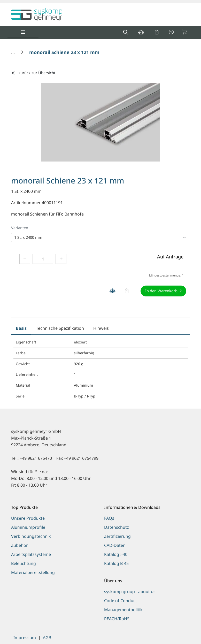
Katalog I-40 (116, 554)
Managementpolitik (123, 610)
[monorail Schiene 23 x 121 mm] (64, 52)
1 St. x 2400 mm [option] (28, 237)
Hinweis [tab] (101, 328)
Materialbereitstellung (33, 572)
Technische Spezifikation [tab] (60, 328)
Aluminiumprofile (28, 527)
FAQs (109, 518)
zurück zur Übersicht (33, 73)
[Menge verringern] (25, 259)
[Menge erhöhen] (61, 259)
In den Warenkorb (161, 291)
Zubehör (20, 545)
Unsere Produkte (28, 518)
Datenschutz (117, 527)
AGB (47, 638)
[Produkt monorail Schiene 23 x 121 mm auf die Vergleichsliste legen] (113, 291)
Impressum (25, 638)
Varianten (20, 228)
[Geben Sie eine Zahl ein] (43, 259)
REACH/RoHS (117, 619)
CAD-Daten (115, 545)
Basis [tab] (21, 328)
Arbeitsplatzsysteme (31, 554)
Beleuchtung (24, 563)
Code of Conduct (121, 601)
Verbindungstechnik (31, 536)
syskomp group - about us (130, 592)
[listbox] (101, 237)
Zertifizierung (117, 536)
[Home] (14, 52)
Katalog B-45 (116, 563)
